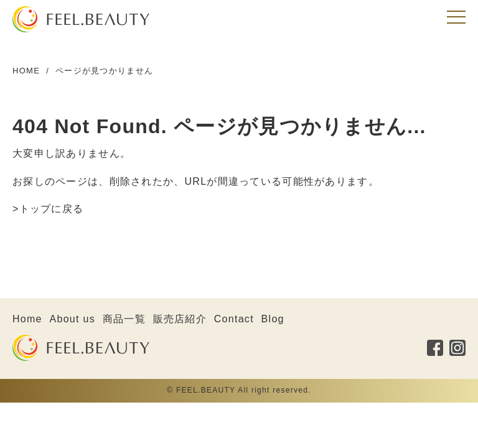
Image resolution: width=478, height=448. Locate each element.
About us (73, 319)
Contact (234, 319)
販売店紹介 (180, 319)
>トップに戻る (48, 209)
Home (27, 319)
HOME (26, 71)
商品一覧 (124, 319)
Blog (273, 319)
